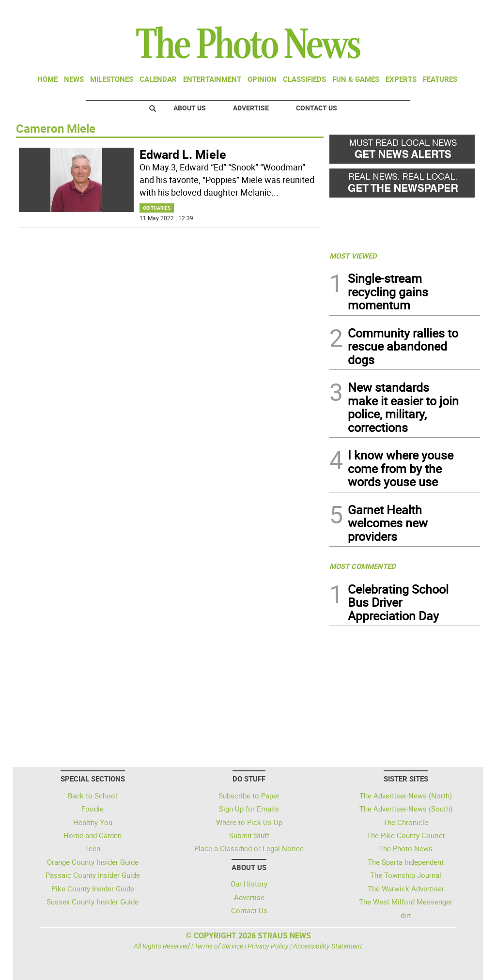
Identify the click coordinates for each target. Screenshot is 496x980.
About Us (190, 108)
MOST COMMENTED (363, 566)
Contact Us (317, 108)
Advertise (251, 108)
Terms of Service (219, 946)
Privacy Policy (268, 946)
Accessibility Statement (328, 946)
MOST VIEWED (353, 256)
